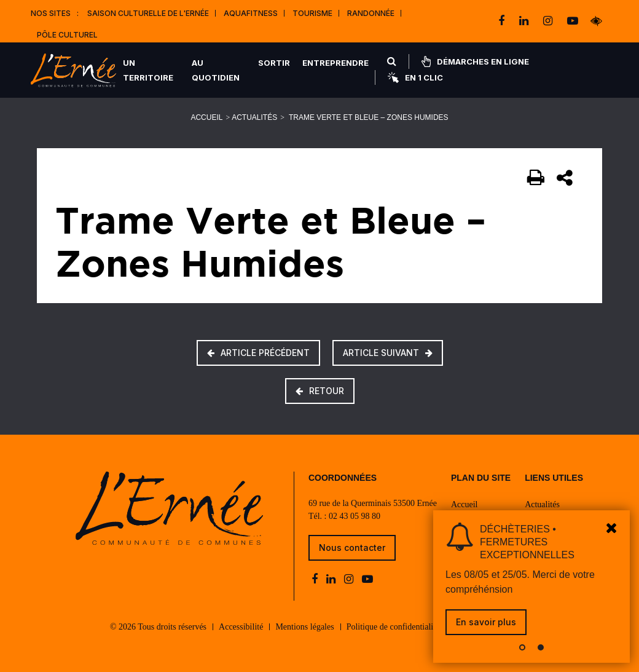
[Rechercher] (392, 61)
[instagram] (549, 21)
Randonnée (371, 13)
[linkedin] (525, 21)
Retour (320, 391)
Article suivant (388, 353)
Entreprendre (335, 63)
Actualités (254, 117)
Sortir (274, 63)
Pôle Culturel (67, 35)
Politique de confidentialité (393, 627)
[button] (522, 647)
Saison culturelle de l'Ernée (148, 13)
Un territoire (148, 70)
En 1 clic (415, 77)
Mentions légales (304, 627)
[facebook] (503, 21)
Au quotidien (216, 70)
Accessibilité (241, 627)
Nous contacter (352, 547)
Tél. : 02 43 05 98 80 (344, 516)
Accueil (206, 117)
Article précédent (258, 353)
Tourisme (312, 13)
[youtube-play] (573, 21)
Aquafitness (251, 13)
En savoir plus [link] (486, 622)
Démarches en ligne (475, 61)
